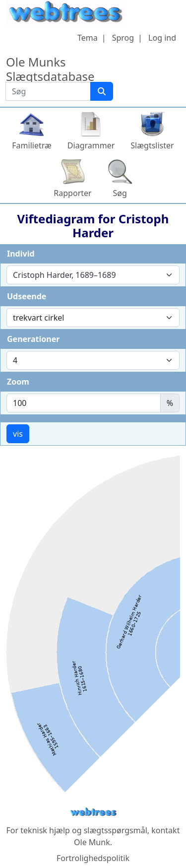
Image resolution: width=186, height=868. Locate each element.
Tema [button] (88, 38)
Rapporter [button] (72, 193)
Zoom (18, 382)
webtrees (93, 812)
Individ (21, 254)
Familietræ (32, 145)
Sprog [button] (123, 38)
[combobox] (93, 275)
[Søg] (102, 91)
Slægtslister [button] (152, 145)
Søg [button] (120, 193)
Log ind (162, 38)
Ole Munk (92, 842)
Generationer (33, 339)
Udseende (27, 296)
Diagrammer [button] (91, 145)
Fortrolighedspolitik (93, 858)
